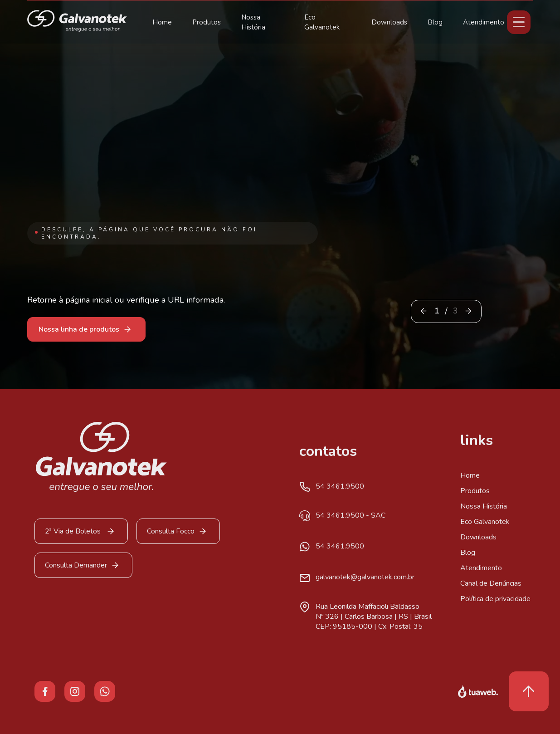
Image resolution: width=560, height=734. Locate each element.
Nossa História (484, 506)
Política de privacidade (495, 599)
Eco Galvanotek (485, 522)
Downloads (389, 22)
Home (162, 22)
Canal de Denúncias (491, 583)
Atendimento (484, 22)
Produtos (207, 22)
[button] (468, 311)
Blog (435, 22)
